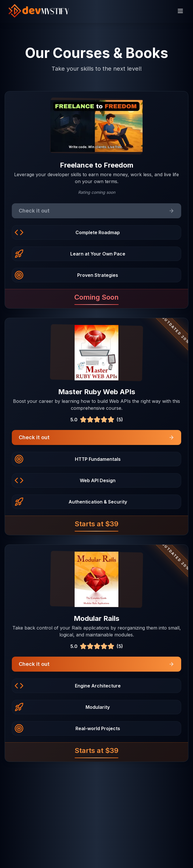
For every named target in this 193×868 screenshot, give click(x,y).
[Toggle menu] (180, 11)
